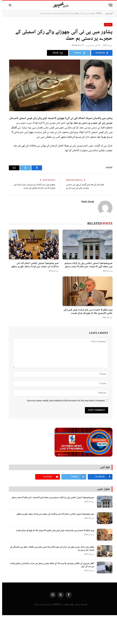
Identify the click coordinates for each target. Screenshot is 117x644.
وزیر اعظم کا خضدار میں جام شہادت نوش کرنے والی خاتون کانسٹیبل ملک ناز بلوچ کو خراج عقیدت (86, 312)
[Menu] (108, 5)
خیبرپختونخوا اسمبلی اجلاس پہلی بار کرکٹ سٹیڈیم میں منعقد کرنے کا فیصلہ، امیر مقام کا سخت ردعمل (86, 265)
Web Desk (86, 202)
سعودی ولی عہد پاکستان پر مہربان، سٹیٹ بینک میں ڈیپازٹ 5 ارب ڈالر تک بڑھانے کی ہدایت (32, 186)
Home (97, 13)
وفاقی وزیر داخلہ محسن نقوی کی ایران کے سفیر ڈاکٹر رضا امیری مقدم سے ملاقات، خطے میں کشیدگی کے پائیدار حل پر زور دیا (50, 549)
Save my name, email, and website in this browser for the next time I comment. (64, 401)
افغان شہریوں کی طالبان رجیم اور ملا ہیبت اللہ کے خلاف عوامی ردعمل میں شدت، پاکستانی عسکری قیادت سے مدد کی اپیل (50, 565)
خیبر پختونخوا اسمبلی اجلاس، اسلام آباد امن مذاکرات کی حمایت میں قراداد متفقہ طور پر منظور (33, 265)
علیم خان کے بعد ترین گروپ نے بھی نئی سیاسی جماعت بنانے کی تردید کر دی (83, 186)
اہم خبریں (106, 25)
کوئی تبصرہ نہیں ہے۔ (91, 45)
